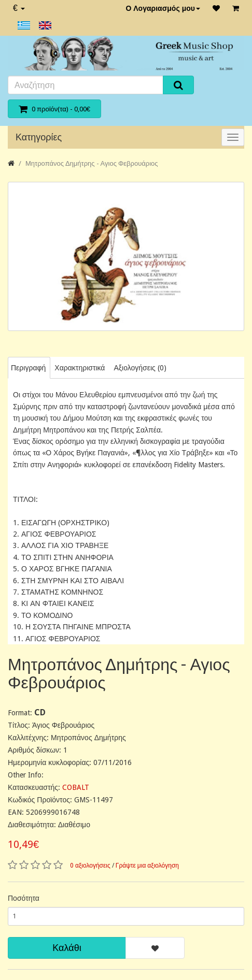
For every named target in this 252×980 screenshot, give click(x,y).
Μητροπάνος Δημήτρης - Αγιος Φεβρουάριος (92, 163)
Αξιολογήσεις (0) (140, 368)
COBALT (76, 787)
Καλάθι (67, 948)
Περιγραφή (28, 368)
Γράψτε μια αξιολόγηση (147, 866)
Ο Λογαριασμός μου (163, 8)
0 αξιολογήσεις (90, 866)
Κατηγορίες (39, 137)
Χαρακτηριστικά (80, 368)
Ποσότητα (24, 898)
